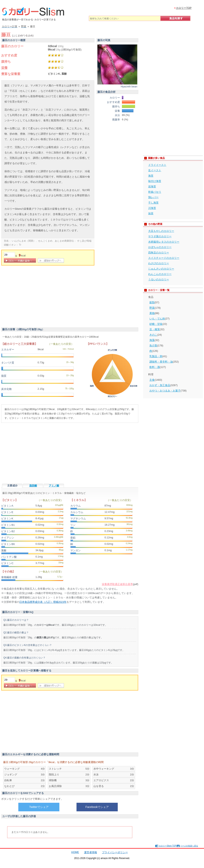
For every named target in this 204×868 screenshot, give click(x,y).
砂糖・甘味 (156, 324)
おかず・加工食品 (160, 385)
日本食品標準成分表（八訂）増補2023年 (43, 602)
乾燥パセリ (155, 192)
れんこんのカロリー (160, 274)
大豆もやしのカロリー (161, 231)
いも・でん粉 (157, 319)
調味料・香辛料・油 (161, 362)
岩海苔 (152, 186)
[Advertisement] (35, 298)
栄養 (4, 68)
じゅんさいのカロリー (161, 269)
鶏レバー (153, 197)
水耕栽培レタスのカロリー (164, 242)
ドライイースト (157, 165)
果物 (152, 313)
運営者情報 (91, 852)
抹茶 (151, 213)
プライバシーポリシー (115, 852)
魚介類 (153, 346)
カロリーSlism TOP (167, 846)
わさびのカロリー (159, 263)
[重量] (9, 255)
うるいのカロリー (159, 279)
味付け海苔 (155, 181)
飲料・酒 (155, 367)
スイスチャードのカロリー (164, 258)
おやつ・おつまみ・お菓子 (165, 391)
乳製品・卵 (156, 356)
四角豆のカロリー (159, 253)
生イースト (155, 170)
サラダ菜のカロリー (160, 236)
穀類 (152, 302)
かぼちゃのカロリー (160, 247)
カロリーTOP (184, 8)
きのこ (153, 335)
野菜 (152, 308)
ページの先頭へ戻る (189, 846)
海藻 (152, 340)
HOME (75, 852)
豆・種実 (155, 329)
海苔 (151, 176)
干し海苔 (153, 203)
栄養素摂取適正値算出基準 (117, 584)
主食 (152, 380)
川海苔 (152, 208)
